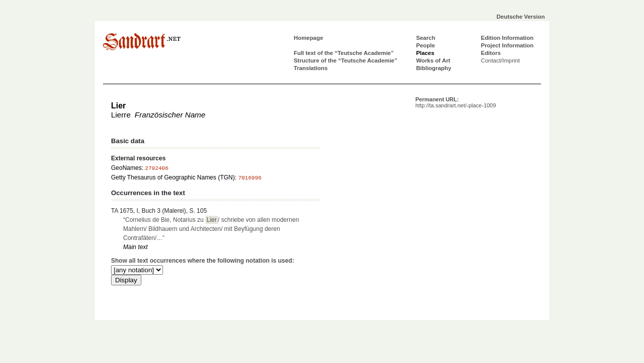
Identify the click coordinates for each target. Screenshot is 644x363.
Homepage (308, 38)
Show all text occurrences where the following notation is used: (203, 261)
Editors (491, 53)
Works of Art (433, 60)
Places (425, 53)
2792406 (156, 168)
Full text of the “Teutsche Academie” (344, 53)
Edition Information (507, 38)
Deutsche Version (521, 17)
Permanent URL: (456, 102)
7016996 (250, 178)
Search (425, 38)
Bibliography (434, 68)
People (425, 45)
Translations (311, 68)
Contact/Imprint (500, 60)
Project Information (507, 45)
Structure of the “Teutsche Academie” (345, 60)
